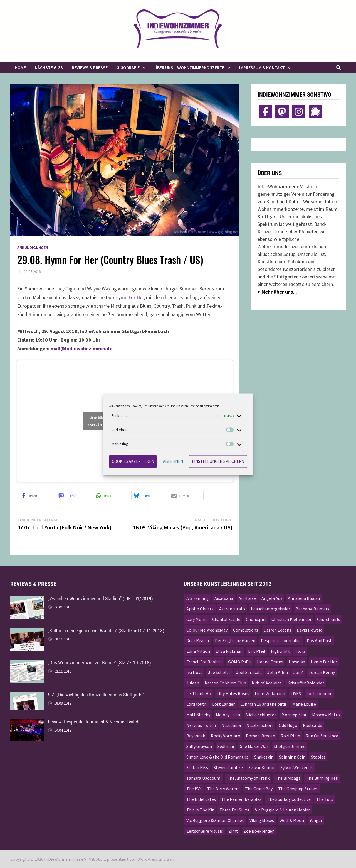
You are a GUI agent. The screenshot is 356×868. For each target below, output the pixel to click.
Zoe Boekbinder (259, 831)
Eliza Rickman (229, 651)
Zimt (233, 831)
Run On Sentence (322, 736)
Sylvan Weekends (296, 767)
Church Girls (329, 619)
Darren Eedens (277, 630)
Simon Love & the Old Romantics (217, 757)
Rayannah (196, 736)
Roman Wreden (260, 736)
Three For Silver (234, 810)
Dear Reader (198, 640)
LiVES (296, 693)
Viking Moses (262, 820)
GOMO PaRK (240, 662)
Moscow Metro (326, 715)
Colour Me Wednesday (207, 630)
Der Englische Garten (235, 640)
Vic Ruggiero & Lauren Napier (282, 810)
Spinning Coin (292, 757)
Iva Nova (194, 672)
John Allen (278, 672)
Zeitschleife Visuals (205, 831)
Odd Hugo (288, 725)
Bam (171, 859)
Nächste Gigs (49, 67)
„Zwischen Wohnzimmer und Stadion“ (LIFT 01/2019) (100, 599)
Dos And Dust (319, 640)
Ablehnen (173, 461)
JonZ (298, 672)
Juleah (193, 683)
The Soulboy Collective (289, 799)
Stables (318, 757)
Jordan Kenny (322, 672)
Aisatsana (224, 598)
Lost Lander (223, 704)
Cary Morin (196, 619)
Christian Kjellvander (291, 619)
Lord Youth (196, 704)
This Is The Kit (200, 810)
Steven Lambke (228, 767)
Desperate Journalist (281, 640)
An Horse (247, 598)
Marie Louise (304, 704)
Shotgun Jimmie (290, 746)
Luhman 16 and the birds (264, 704)
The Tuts (325, 799)
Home (20, 67)
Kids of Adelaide (267, 683)
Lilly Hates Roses (233, 693)
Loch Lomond (319, 693)
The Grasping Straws (298, 789)
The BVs (194, 789)
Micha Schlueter (261, 715)
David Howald (310, 630)
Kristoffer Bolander (306, 683)
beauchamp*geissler (270, 609)
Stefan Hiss (197, 767)
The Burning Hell (322, 778)
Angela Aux (272, 598)
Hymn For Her (129, 297)
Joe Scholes (219, 672)
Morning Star (294, 715)
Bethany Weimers (312, 609)
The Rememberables (241, 799)
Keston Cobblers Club (225, 683)
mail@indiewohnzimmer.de (81, 349)
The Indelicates (201, 799)
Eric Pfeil (257, 651)
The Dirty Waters (223, 789)
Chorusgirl (256, 619)
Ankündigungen (33, 248)
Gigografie (128, 67)
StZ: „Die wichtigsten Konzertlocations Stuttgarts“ (96, 695)
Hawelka (297, 662)
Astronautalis (232, 609)
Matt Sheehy (198, 715)
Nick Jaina (231, 725)
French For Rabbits (204, 662)
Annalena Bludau (304, 598)
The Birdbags (288, 778)
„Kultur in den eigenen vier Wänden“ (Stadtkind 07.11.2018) (106, 631)
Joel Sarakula (249, 672)
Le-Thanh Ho (199, 693)
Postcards (312, 725)
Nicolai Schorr (260, 725)
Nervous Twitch (201, 725)
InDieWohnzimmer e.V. (65, 859)
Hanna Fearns (270, 662)
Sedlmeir (226, 746)
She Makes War (254, 746)
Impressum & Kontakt (262, 67)
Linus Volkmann (270, 693)
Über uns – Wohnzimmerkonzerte (189, 67)
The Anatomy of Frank (248, 778)
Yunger (316, 820)
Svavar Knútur (262, 767)
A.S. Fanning (198, 598)
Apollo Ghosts (200, 609)
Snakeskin (264, 757)
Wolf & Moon (292, 820)
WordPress (148, 859)
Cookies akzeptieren (133, 461)
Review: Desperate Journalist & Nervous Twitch (94, 722)
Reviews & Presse (90, 67)
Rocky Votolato (226, 736)
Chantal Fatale (226, 619)
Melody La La (228, 715)
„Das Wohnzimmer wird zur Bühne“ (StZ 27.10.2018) (99, 663)
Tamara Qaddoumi (204, 778)
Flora (300, 651)
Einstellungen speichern (218, 461)
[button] (36, 496)
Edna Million (198, 651)
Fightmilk (280, 651)
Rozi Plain (290, 736)
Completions (246, 630)
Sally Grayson (199, 746)
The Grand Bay (259, 789)
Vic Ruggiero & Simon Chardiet (215, 820)
